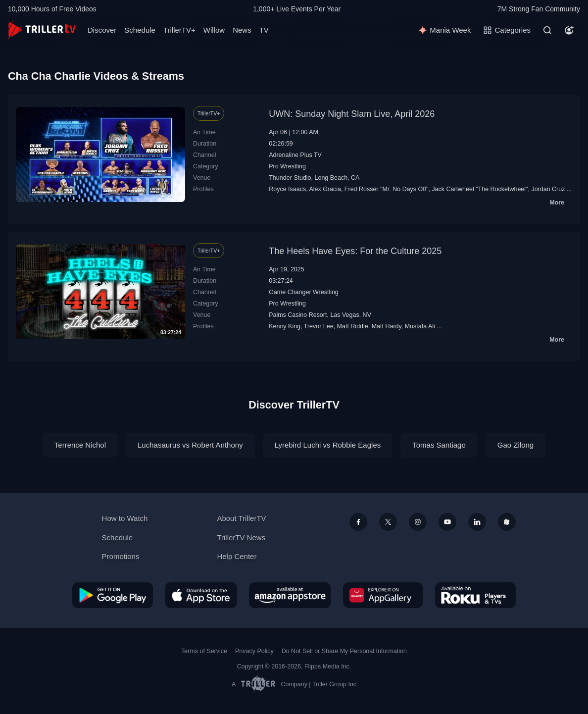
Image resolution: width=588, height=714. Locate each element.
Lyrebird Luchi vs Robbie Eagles (328, 445)
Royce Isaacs (287, 189)
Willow (214, 30)
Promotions (121, 556)
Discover (102, 30)
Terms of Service (204, 651)
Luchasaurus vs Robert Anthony (190, 445)
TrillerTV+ (179, 30)
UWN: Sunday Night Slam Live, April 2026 (352, 114)
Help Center (237, 556)
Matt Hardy (387, 326)
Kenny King (285, 326)
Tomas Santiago (439, 445)
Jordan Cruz (548, 189)
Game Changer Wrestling (304, 292)
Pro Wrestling (287, 166)
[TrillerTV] (42, 30)
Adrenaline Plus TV (295, 155)
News (242, 30)
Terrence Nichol (80, 445)
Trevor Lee (319, 326)
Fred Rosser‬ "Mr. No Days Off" (387, 189)
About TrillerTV (241, 518)
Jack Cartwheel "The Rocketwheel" (480, 189)
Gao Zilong (515, 445)
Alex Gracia (325, 189)
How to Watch (125, 518)
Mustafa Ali (420, 326)
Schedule (140, 30)
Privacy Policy (254, 651)
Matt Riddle (353, 326)
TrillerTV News (241, 537)
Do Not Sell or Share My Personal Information (344, 651)
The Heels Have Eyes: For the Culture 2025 (355, 251)
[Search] (547, 30)
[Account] (569, 30)
